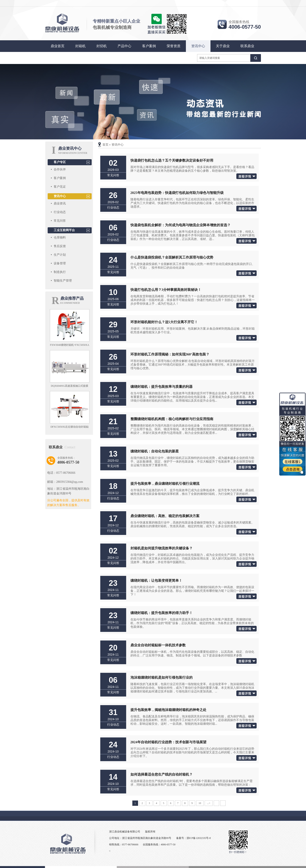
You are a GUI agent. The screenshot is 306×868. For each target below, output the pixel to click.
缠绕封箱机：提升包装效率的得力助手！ (162, 613)
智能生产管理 (63, 281)
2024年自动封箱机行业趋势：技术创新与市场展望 (168, 742)
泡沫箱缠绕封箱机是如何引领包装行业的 (162, 677)
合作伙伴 (60, 169)
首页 (105, 145)
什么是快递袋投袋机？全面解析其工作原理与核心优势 (172, 257)
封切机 (102, 46)
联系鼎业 (247, 46)
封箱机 (80, 46)
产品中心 (124, 46)
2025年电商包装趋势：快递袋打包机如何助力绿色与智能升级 (177, 193)
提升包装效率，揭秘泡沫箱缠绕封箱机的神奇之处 (168, 710)
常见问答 (60, 221)
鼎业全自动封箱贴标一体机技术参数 (158, 645)
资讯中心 (198, 46)
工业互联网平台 (64, 230)
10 (200, 803)
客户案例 (149, 46)
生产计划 (60, 255)
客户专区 (60, 162)
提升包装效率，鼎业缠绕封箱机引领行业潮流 (165, 484)
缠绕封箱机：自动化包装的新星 (155, 451)
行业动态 (60, 212)
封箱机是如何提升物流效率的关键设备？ (162, 548)
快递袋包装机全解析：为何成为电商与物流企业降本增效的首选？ (180, 225)
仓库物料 (60, 238)
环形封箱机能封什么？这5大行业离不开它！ (164, 322)
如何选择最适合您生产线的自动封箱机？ (162, 774)
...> (209, 803)
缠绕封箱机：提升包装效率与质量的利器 (162, 387)
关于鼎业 (223, 46)
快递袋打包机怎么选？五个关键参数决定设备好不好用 (172, 160)
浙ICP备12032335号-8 (199, 838)
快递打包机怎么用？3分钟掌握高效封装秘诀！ (166, 290)
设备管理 (60, 263)
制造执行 (60, 272)
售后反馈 (60, 246)
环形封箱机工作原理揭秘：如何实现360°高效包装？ (170, 354)
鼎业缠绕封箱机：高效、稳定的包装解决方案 (165, 516)
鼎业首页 (58, 46)
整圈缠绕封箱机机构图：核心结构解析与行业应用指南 (172, 419)
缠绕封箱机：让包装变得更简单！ (156, 580)
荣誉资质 (174, 46)
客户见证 (60, 187)
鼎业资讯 (60, 203)
